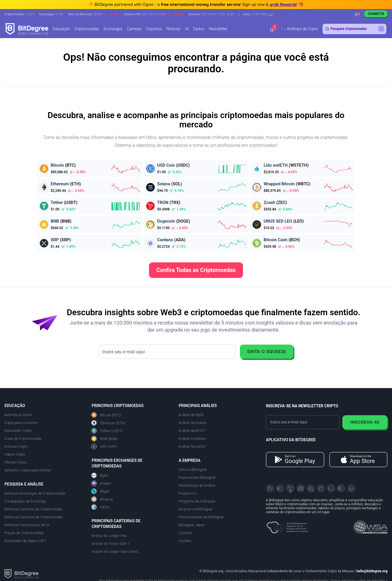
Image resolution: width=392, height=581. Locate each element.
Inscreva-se (365, 422)
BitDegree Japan (191, 525)
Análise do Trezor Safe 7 (111, 544)
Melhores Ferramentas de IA (27, 525)
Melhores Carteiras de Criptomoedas (33, 509)
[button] (256, 14)
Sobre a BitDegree (193, 470)
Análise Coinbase (192, 439)
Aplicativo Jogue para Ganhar (28, 470)
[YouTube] (290, 488)
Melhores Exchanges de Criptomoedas (35, 493)
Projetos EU (188, 493)
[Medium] (321, 488)
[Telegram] (280, 488)
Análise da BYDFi (192, 431)
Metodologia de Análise (197, 485)
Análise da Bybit (191, 415)
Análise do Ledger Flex (109, 536)
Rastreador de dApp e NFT (25, 541)
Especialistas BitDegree (197, 477)
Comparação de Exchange (25, 501)
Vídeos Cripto (15, 454)
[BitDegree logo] (21, 574)
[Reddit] (341, 488)
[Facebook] (301, 488)
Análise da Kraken (192, 423)
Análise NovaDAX (192, 446)
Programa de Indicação (197, 501)
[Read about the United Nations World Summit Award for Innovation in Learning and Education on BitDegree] (371, 525)
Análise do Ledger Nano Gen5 (115, 551)
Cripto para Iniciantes (21, 423)
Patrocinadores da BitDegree (201, 517)
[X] (270, 488)
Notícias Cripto (16, 446)
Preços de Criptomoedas (24, 533)
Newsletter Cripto (18, 431)
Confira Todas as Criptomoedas (196, 270)
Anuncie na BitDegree (195, 509)
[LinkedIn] (311, 488)
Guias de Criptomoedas (23, 439)
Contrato (185, 533)
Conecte (376, 14)
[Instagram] (331, 488)
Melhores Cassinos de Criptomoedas (33, 517)
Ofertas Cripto (15, 462)
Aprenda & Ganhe (18, 415)
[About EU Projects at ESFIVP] (287, 525)
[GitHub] (351, 488)
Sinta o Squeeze (267, 352)
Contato (185, 541)
